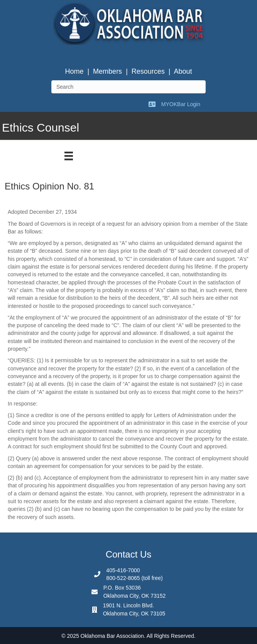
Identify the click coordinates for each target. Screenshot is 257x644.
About (183, 71)
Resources (148, 71)
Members (107, 71)
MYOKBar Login (181, 104)
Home (74, 71)
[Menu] (69, 156)
